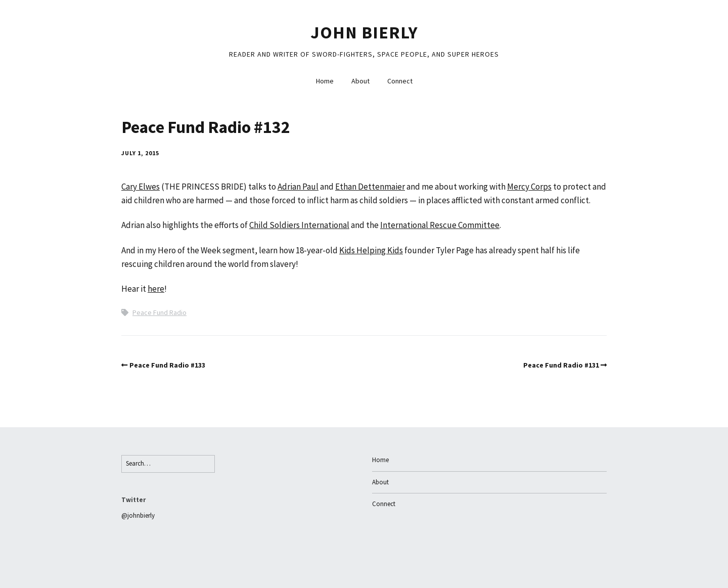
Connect (400, 81)
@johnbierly (138, 515)
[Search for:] (168, 464)
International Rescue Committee (440, 225)
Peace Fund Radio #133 (167, 365)
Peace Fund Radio (160, 312)
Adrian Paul (298, 187)
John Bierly (364, 32)
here (156, 289)
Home (325, 81)
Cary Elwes (141, 187)
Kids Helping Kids (371, 250)
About (360, 81)
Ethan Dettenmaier (370, 187)
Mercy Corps (529, 187)
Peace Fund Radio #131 (561, 365)
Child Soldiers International (299, 225)
